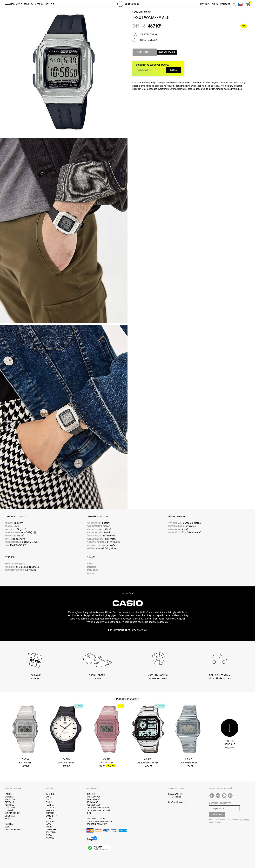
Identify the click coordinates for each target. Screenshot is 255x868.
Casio (148, 16)
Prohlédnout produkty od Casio (128, 630)
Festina (50, 805)
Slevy (8, 827)
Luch (48, 819)
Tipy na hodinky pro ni (98, 808)
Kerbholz (51, 811)
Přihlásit (217, 815)
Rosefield (51, 832)
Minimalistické (12, 813)
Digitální (9, 802)
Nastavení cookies (96, 819)
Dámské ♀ (10, 797)
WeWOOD (50, 838)
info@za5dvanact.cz (177, 802)
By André (50, 794)
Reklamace (92, 802)
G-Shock (50, 808)
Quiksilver (51, 830)
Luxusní (9, 811)
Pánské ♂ (10, 794)
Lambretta (51, 816)
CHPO (48, 799)
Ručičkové (10, 799)
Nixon (49, 827)
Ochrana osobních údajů (99, 821)
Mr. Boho (50, 821)
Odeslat (174, 71)
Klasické (9, 805)
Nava (48, 824)
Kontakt (91, 794)
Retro (8, 819)
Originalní (10, 816)
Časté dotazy (93, 797)
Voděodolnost (94, 805)
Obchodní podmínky (97, 824)
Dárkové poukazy (14, 830)
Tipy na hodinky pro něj (99, 811)
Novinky (9, 824)
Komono (50, 813)
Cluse (49, 802)
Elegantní (10, 808)
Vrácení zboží (93, 799)
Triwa (49, 835)
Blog (89, 813)
